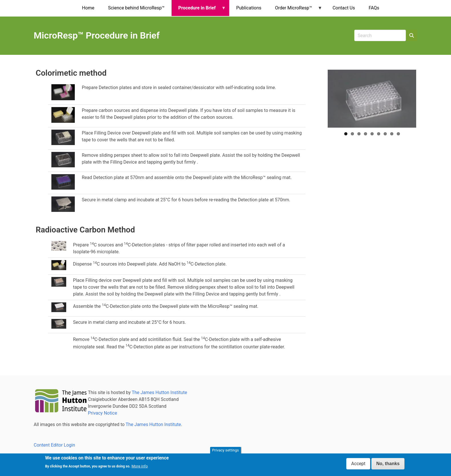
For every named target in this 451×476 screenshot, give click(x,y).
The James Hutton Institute (159, 392)
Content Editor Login (54, 445)
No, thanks (388, 464)
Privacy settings (226, 450)
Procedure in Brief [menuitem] (199, 11)
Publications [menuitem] (249, 8)
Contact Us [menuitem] (344, 8)
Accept (358, 464)
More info (140, 466)
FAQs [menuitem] (374, 8)
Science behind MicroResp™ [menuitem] (136, 8)
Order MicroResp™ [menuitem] (295, 11)
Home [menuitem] (88, 8)
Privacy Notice (102, 413)
